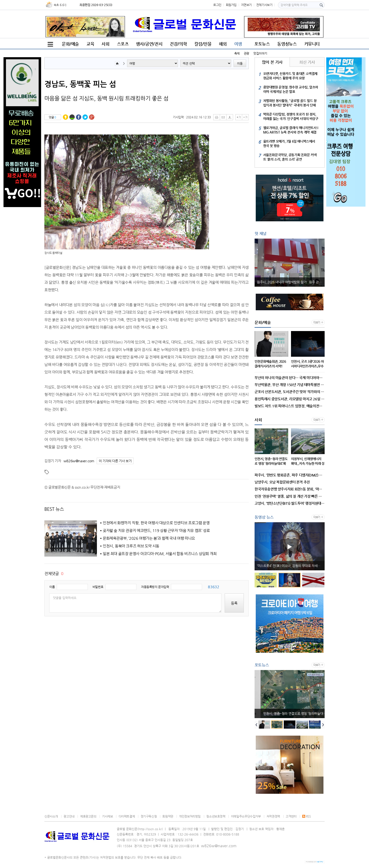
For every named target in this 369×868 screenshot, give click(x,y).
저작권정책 (273, 816)
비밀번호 (98, 587)
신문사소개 (51, 816)
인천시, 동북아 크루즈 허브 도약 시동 (131, 546)
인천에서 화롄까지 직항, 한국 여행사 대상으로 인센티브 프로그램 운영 (156, 523)
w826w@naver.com (79, 461)
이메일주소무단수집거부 (246, 816)
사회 (105, 44)
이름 (52, 587)
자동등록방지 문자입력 (155, 587)
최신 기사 (307, 62)
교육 (90, 44)
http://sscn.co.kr (150, 829)
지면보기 (246, 5)
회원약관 (168, 816)
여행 (238, 44)
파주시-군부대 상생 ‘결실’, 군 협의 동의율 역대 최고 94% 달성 (291, 566)
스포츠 (123, 44)
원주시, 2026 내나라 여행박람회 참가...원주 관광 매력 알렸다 (291, 282)
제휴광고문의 (88, 816)
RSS (307, 816)
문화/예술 (70, 44)
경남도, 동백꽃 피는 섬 (80, 84)
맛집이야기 (260, 53)
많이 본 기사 (272, 62)
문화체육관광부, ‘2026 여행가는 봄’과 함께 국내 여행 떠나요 (149, 538)
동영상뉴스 (287, 44)
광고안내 (69, 816)
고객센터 (291, 816)
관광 (247, 53)
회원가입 (231, 5)
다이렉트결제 (127, 816)
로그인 (217, 5)
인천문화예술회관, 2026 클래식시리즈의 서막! (288, 713)
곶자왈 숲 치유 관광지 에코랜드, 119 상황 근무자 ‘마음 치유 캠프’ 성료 (156, 531)
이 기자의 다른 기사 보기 (115, 461)
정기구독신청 (149, 816)
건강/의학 (178, 44)
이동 (240, 63)
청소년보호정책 (216, 816)
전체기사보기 (264, 5)
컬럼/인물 (203, 44)
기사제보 (107, 816)
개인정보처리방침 (190, 816)
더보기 (317, 323)
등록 (234, 603)
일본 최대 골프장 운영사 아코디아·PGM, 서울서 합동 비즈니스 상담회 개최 (160, 554)
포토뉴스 (262, 44)
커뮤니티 (312, 44)
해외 (223, 44)
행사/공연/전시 (149, 44)
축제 (237, 53)
